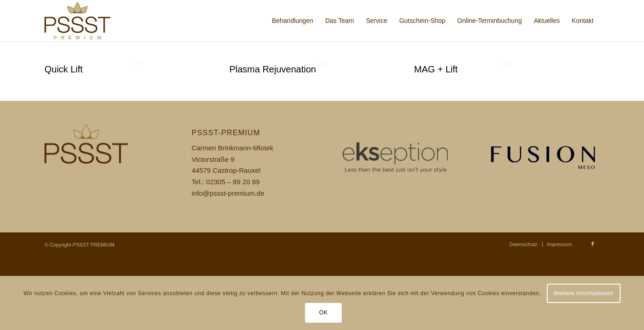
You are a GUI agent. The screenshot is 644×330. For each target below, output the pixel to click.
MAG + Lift (436, 69)
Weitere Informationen (583, 293)
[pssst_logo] (89, 21)
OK (324, 313)
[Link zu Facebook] (593, 244)
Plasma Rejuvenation (273, 69)
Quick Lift (64, 69)
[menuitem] (293, 21)
